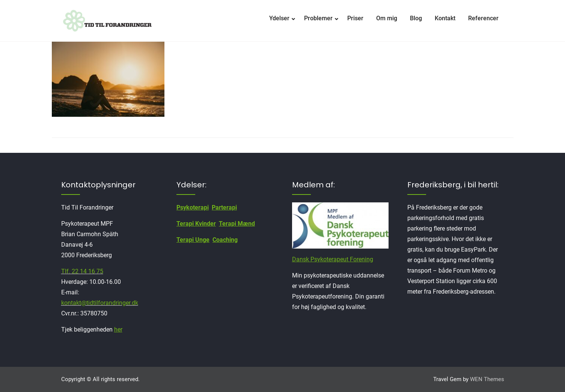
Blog (416, 18)
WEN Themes (487, 379)
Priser (355, 18)
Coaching (225, 240)
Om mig (387, 18)
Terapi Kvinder (196, 224)
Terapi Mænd (237, 224)
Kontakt (445, 18)
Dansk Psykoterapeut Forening (333, 259)
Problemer (318, 18)
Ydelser (279, 18)
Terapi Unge (193, 240)
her (118, 329)
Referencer (483, 18)
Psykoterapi (193, 207)
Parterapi (224, 207)
